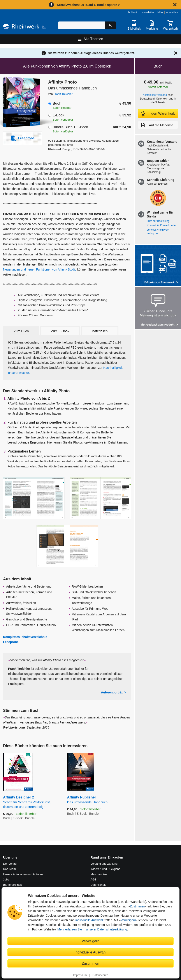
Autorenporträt (112, 692)
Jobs (6, 879)
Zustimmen (137, 906)
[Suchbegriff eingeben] (82, 25)
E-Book (58, 115)
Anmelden (172, 12)
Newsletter (148, 12)
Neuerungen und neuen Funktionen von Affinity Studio (40, 269)
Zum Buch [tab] (21, 331)
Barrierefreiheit (12, 885)
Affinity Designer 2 (32, 802)
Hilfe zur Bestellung (158, 221)
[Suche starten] (111, 25)
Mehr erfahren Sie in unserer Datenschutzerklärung (92, 929)
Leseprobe (11, 642)
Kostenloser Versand (155, 95)
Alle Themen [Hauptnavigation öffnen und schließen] (93, 39)
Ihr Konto (133, 12)
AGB (94, 879)
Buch (57, 103)
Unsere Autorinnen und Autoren (23, 874)
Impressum (80, 975)
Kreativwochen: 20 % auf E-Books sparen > (88, 5)
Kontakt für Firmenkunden (162, 225)
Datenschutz (100, 975)
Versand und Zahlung (104, 864)
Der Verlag (10, 864)
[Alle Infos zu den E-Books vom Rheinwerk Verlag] (158, 266)
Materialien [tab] (99, 331)
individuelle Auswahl (89, 920)
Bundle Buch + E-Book (70, 127)
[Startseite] (25, 27)
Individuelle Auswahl (90, 952)
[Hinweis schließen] (175, 5)
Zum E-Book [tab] (60, 331)
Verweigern (128, 920)
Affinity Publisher (99, 800)
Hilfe (160, 12)
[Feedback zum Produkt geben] (158, 308)
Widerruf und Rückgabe (106, 869)
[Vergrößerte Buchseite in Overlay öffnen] (34, 498)
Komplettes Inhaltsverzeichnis (25, 637)
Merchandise (99, 874)
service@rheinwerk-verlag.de (158, 232)
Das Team (9, 869)
